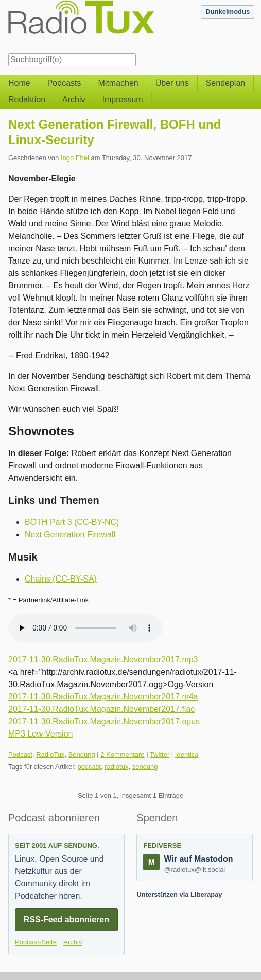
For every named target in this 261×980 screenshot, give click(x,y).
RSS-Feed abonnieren (66, 920)
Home (19, 83)
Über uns (172, 83)
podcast (89, 767)
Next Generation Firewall (70, 535)
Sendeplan (226, 83)
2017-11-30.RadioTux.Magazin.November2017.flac (101, 709)
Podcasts (64, 83)
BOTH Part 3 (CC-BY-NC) (72, 522)
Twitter (160, 754)
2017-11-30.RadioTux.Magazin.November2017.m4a (103, 697)
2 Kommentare (122, 754)
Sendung (82, 754)
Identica (187, 754)
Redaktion (27, 100)
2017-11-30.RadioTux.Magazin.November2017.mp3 (103, 660)
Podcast (20, 754)
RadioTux (50, 754)
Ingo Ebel (75, 158)
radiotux (116, 767)
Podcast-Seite (36, 942)
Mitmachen (118, 83)
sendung (145, 767)
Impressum (123, 100)
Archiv (74, 100)
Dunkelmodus (228, 12)
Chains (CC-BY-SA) (61, 579)
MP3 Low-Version (40, 734)
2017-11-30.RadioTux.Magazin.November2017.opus (104, 721)
